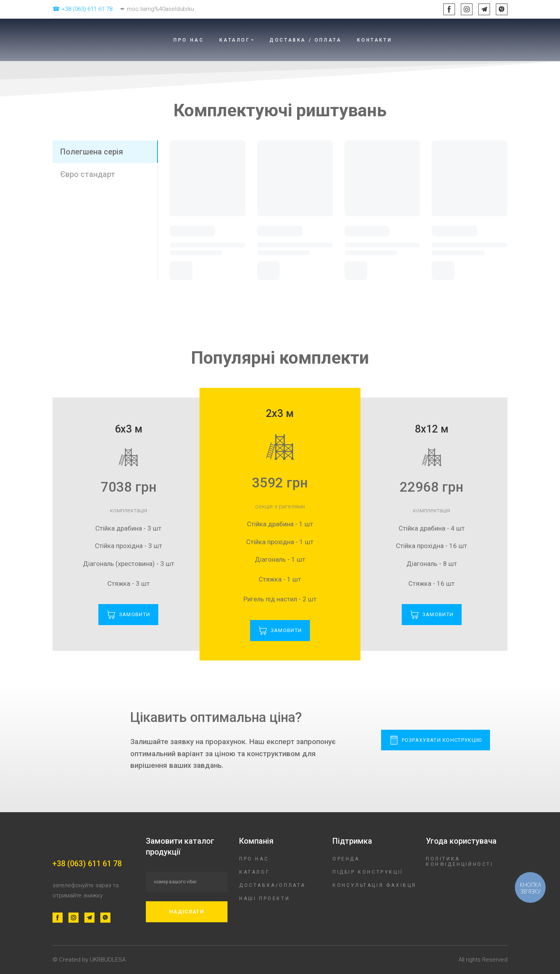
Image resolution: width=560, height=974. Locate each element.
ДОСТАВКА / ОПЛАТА (305, 40)
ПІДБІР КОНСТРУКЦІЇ (368, 872)
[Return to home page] (99, 40)
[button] (449, 9)
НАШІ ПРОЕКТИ (264, 899)
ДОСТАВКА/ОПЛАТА (272, 885)
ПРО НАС (189, 40)
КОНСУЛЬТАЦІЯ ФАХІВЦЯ (374, 885)
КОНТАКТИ (374, 40)
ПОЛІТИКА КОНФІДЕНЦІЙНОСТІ (460, 862)
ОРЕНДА (346, 859)
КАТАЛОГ (254, 872)
